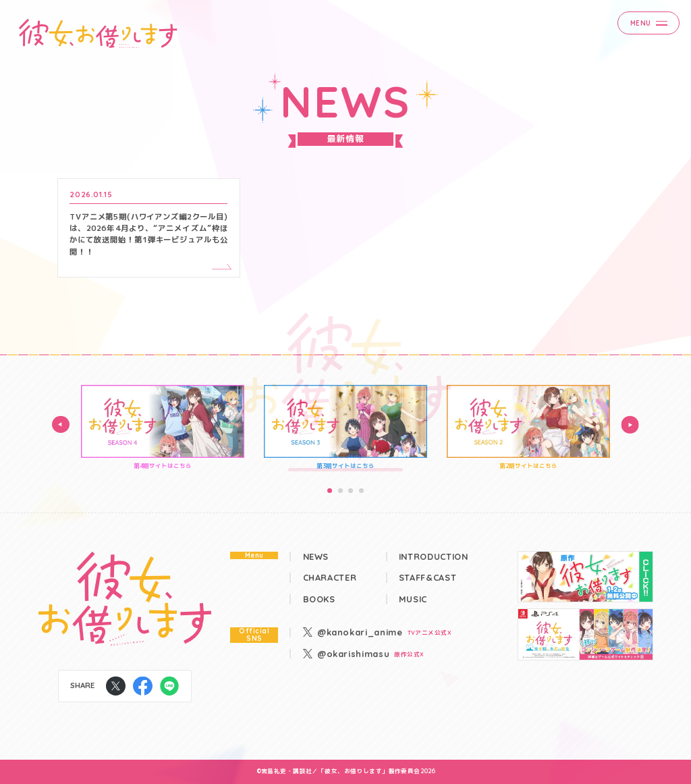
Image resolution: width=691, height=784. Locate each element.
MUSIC (413, 599)
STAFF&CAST (427, 578)
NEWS (316, 557)
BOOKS (319, 599)
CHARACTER (330, 578)
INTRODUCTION (434, 557)
